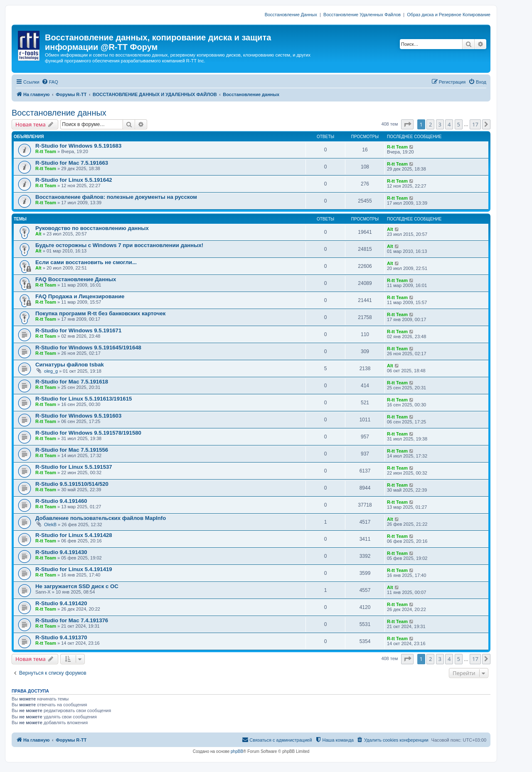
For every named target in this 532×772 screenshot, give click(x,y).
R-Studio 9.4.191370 (61, 637)
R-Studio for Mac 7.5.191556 (72, 450)
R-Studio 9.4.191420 (61, 603)
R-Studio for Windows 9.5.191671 (78, 330)
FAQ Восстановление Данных (76, 279)
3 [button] (440, 124)
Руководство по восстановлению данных (92, 228)
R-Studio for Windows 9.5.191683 (78, 146)
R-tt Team (46, 151)
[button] (407, 124)
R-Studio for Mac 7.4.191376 (72, 620)
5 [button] (459, 124)
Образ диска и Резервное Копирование (449, 15)
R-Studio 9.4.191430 (61, 552)
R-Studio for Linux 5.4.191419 (74, 569)
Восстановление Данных (291, 15)
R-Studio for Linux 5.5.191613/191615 (84, 399)
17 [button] (475, 124)
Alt (38, 234)
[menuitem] (50, 82)
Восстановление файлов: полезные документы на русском (116, 197)
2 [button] (430, 124)
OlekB (50, 525)
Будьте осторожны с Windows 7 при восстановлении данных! (119, 245)
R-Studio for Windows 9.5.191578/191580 (88, 433)
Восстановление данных (59, 113)
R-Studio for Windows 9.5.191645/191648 (88, 348)
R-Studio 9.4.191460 (61, 501)
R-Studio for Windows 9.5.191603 (78, 416)
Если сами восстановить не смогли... (86, 262)
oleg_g (51, 371)
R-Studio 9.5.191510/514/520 (72, 484)
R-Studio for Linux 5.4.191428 (74, 535)
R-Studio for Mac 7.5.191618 (72, 382)
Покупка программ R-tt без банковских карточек (100, 313)
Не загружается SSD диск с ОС (77, 586)
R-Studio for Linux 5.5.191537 (74, 467)
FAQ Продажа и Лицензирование (80, 296)
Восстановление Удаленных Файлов (362, 15)
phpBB (237, 751)
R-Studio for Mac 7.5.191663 (72, 163)
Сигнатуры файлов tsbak (70, 365)
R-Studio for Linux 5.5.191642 (74, 180)
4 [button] (449, 124)
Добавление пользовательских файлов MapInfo (101, 518)
